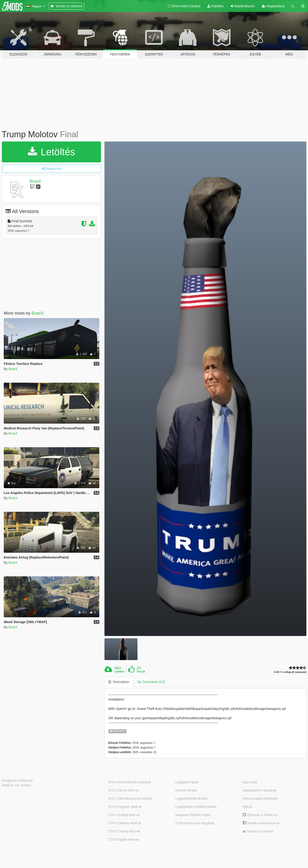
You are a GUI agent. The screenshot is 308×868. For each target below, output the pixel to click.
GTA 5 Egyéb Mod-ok (124, 839)
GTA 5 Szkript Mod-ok (124, 815)
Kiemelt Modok (186, 790)
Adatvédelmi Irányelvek (260, 790)
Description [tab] (119, 682)
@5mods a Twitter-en (260, 815)
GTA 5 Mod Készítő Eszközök (130, 782)
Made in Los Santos (16, 785)
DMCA (247, 807)
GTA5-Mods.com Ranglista (195, 823)
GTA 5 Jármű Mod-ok (123, 790)
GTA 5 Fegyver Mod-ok (125, 807)
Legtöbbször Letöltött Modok (196, 807)
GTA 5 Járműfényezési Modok (130, 799)
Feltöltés (215, 6)
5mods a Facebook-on (261, 823)
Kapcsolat (250, 782)
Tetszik (141, 672)
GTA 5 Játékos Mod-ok (124, 823)
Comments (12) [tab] (151, 682)
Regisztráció (273, 6)
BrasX (35, 181)
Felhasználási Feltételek (260, 799)
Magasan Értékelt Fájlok (193, 815)
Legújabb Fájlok (187, 782)
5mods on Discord (258, 831)
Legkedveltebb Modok (191, 799)
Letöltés (52, 152)
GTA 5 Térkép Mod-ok (124, 831)
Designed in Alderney (17, 781)
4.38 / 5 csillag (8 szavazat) (290, 672)
